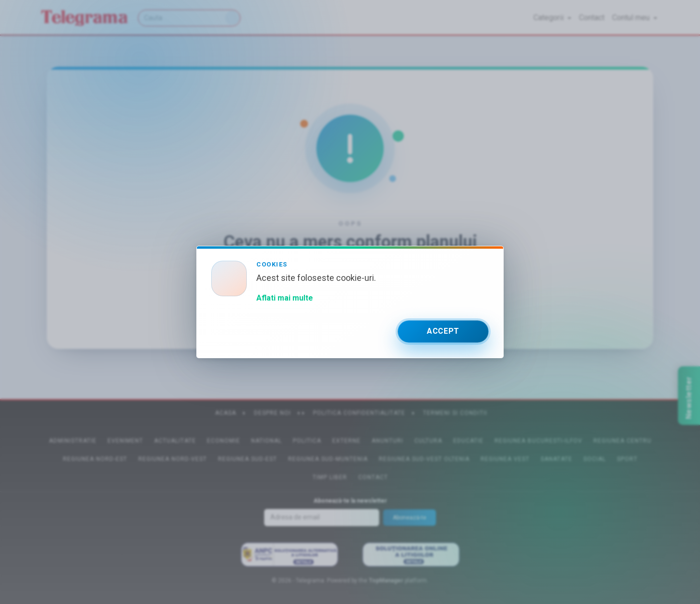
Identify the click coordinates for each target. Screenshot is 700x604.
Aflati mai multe (285, 298)
